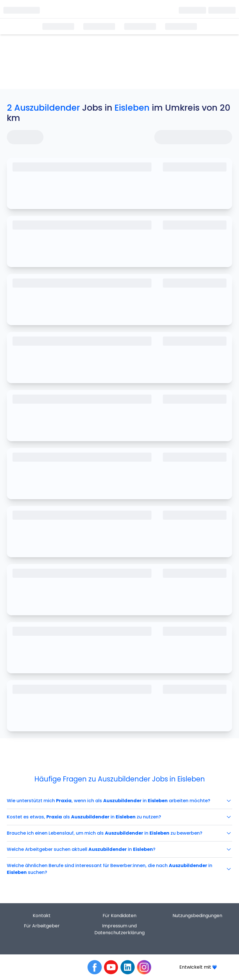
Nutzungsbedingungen (197, 916)
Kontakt (42, 916)
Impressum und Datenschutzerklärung (119, 929)
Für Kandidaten (119, 916)
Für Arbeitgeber (42, 926)
